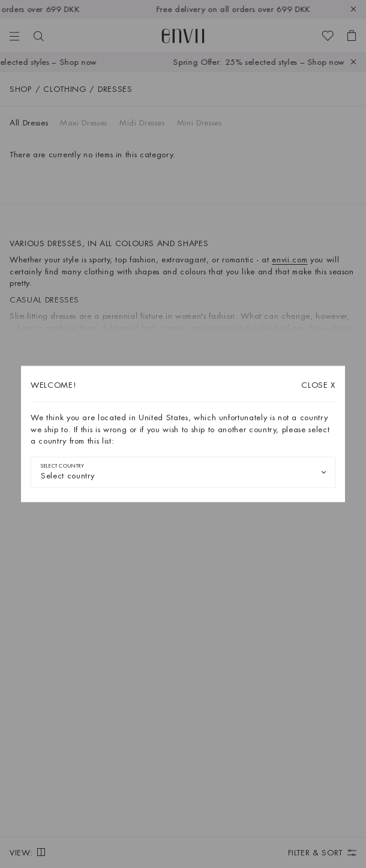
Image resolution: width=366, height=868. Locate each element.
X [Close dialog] (318, 385)
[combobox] (183, 472)
